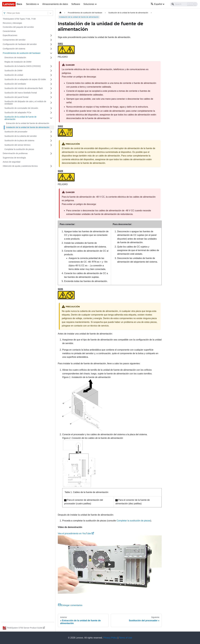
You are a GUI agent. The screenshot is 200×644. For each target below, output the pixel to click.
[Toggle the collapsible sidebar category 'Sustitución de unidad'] (51, 75)
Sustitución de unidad (14, 75)
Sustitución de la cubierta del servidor (21, 136)
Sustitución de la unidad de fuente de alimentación (20, 118)
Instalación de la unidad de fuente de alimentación (28, 127)
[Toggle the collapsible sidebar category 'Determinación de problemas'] (51, 154)
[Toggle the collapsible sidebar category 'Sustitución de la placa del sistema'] (51, 141)
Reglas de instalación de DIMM (18, 62)
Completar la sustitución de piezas (19, 149)
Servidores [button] (31, 4)
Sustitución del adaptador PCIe (18, 113)
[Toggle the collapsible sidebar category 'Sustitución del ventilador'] (51, 84)
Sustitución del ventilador (15, 84)
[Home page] (60, 13)
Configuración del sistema (14, 49)
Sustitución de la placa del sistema (19, 140)
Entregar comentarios (70, 605)
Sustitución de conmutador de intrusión (21, 108)
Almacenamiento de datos (55, 4)
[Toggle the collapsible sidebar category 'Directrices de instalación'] (51, 58)
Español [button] (156, 4)
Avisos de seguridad (12, 162)
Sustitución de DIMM (13, 71)
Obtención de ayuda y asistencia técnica (20, 166)
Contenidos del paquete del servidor (18, 27)
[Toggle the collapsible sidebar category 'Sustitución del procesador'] (51, 132)
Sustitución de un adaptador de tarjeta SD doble (25, 79)
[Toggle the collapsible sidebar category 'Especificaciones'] (51, 35)
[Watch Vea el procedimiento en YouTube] (110, 565)
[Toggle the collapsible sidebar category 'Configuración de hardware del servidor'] (51, 44)
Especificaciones (10, 35)
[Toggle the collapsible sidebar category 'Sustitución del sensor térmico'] (51, 145)
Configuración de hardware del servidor (20, 44)
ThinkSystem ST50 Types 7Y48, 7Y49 (19, 19)
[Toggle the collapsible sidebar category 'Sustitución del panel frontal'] (51, 97)
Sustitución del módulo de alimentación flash (24, 88)
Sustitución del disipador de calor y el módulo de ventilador (25, 103)
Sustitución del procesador (16, 132)
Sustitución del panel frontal (16, 97)
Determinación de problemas (15, 153)
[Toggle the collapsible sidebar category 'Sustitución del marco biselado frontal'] (51, 93)
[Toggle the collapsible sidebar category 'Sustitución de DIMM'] (51, 71)
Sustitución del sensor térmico (17, 145)
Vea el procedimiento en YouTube (76, 534)
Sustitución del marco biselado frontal (21, 93)
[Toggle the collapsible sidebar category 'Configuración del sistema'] (51, 49)
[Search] (184, 4)
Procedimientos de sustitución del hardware (22, 53)
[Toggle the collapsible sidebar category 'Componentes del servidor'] (51, 40)
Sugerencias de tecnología (14, 158)
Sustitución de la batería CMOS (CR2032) (23, 66)
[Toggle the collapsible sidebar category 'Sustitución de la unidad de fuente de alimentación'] (51, 118)
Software (76, 4)
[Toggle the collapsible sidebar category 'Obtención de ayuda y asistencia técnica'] (51, 166)
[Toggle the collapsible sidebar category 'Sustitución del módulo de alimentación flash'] (51, 88)
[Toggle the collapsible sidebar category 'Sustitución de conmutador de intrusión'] (51, 108)
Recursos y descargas (12, 23)
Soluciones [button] (89, 4)
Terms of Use (125, 638)
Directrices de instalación (15, 57)
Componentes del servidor (14, 40)
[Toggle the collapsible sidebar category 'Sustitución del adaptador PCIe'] (51, 113)
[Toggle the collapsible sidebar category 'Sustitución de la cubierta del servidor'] (51, 136)
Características (9, 31)
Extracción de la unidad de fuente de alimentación (28, 123)
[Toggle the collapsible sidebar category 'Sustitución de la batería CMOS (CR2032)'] (51, 66)
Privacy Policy (110, 638)
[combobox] (7, 13)
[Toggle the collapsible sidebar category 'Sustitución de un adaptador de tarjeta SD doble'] (51, 80)
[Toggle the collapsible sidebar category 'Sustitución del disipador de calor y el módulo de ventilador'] (51, 103)
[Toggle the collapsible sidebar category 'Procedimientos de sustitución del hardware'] (51, 53)
